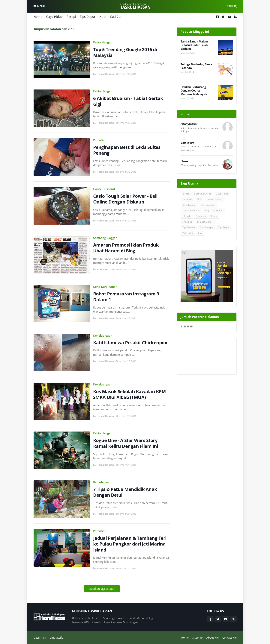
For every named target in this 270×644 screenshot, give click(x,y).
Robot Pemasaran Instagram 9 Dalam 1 (126, 297)
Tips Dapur (88, 17)
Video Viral (188, 233)
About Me (213, 638)
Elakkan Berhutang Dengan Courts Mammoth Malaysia (194, 91)
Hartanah (187, 199)
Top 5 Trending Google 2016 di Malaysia (125, 52)
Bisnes (186, 194)
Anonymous (189, 124)
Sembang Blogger (105, 238)
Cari (230, 6)
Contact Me (229, 638)
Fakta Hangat (102, 42)
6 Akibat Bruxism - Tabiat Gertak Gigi (128, 101)
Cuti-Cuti (116, 17)
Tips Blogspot (207, 227)
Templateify (56, 638)
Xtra (200, 233)
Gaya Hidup (54, 17)
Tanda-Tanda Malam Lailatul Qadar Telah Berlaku (194, 45)
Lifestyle (187, 216)
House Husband (104, 189)
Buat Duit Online (203, 194)
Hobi (103, 17)
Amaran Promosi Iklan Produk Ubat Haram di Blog (126, 248)
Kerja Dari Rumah (105, 287)
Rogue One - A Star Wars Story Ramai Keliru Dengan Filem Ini (126, 443)
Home (38, 17)
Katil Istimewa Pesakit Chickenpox (130, 342)
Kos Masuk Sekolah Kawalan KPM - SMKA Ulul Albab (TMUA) (131, 394)
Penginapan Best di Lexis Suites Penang (127, 150)
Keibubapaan (102, 482)
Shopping (187, 222)
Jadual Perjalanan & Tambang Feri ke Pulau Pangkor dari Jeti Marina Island (130, 544)
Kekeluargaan (103, 335)
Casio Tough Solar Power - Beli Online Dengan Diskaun (125, 199)
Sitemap (198, 638)
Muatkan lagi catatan (102, 589)
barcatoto (187, 143)
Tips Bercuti (189, 227)
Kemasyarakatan (191, 211)
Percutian (100, 140)
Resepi (71, 17)
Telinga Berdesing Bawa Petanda (196, 66)
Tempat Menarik (205, 222)
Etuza (184, 161)
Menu (41, 6)
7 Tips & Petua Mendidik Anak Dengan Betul (125, 492)
